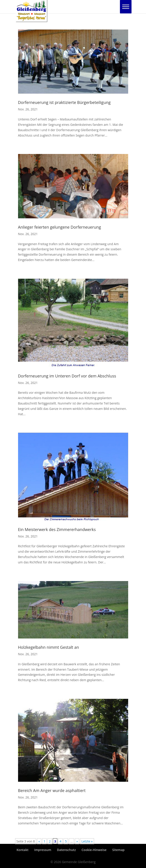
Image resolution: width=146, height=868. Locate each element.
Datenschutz (66, 850)
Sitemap (118, 850)
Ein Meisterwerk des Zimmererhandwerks (57, 529)
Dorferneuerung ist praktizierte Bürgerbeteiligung (64, 102)
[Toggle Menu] (126, 7)
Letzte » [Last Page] (87, 841)
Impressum (43, 850)
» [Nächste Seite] (77, 841)
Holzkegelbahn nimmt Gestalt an (49, 647)
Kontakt (23, 850)
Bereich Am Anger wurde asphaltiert (52, 790)
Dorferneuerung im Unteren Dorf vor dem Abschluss (67, 376)
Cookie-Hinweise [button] (94, 850)
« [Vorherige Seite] (39, 841)
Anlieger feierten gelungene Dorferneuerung (60, 227)
